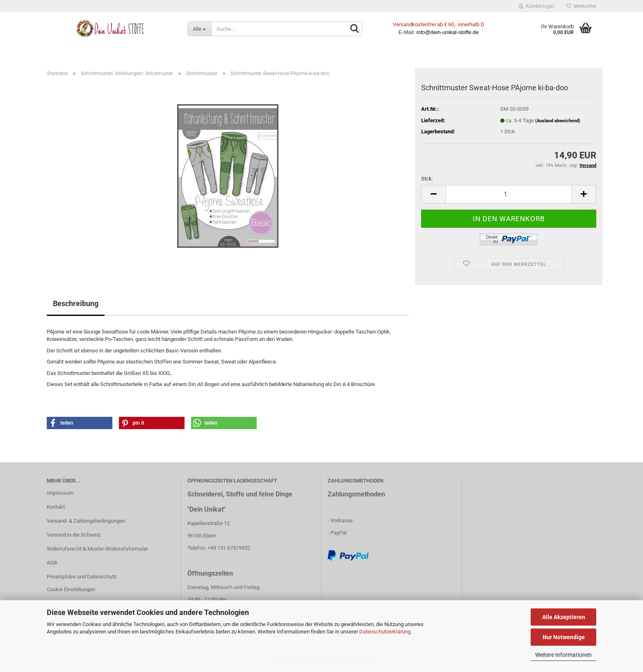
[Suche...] (199, 29)
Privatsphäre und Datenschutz (82, 577)
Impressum (60, 493)
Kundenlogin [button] (536, 6)
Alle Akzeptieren (564, 617)
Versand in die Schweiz (74, 535)
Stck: (427, 179)
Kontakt (56, 507)
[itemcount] (509, 194)
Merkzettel (581, 6)
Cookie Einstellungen (71, 589)
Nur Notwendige (564, 637)
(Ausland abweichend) (558, 121)
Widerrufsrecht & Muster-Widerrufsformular (97, 549)
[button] (80, 423)
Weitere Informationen (563, 655)
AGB (52, 563)
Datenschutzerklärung (385, 632)
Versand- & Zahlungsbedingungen (86, 521)
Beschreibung (76, 303)
